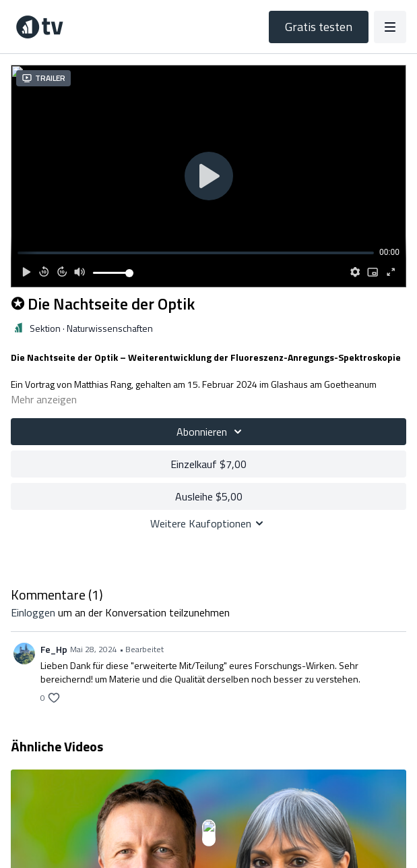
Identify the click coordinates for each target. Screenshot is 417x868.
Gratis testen (319, 27)
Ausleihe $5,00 (209, 496)
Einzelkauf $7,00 (208, 464)
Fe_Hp (54, 649)
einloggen (33, 612)
